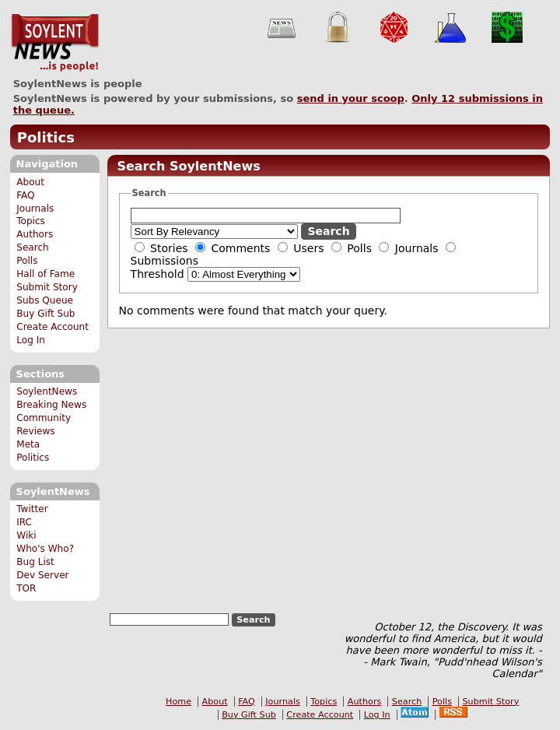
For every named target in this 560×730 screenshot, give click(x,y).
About (30, 182)
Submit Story (47, 287)
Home (178, 702)
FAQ (25, 195)
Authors (35, 234)
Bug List (35, 562)
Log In (31, 340)
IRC (24, 522)
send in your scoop (351, 98)
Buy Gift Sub (45, 314)
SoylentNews (55, 43)
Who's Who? (45, 549)
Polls (27, 261)
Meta (28, 444)
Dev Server (42, 575)
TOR (26, 588)
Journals (35, 209)
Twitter (32, 509)
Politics (46, 137)
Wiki (26, 535)
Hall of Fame (45, 274)
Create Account (52, 327)
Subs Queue (45, 300)
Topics (31, 221)
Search (33, 247)
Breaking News (51, 405)
